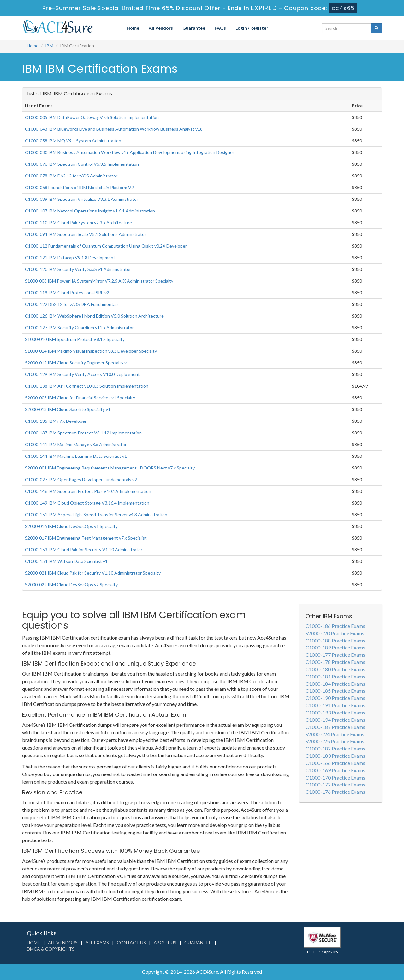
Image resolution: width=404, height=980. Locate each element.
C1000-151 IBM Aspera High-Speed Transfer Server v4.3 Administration (96, 514)
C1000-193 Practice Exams (335, 712)
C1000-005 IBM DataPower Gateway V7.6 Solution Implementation (92, 117)
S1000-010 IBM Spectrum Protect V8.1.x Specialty (75, 339)
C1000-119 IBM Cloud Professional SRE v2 (67, 293)
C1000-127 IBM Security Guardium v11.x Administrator (79, 328)
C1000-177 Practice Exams (335, 655)
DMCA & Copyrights (51, 949)
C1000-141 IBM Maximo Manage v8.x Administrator (76, 444)
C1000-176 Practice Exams (335, 792)
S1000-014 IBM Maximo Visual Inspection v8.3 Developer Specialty (91, 351)
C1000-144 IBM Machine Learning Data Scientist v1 (76, 456)
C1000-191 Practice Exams (335, 705)
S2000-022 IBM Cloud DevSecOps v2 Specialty (71, 585)
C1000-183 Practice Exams (335, 756)
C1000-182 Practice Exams (335, 748)
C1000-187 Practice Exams (335, 727)
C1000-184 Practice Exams (335, 684)
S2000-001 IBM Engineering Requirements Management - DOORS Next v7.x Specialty (110, 468)
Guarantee (194, 28)
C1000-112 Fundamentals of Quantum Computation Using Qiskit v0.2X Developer (106, 246)
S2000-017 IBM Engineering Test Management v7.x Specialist (86, 538)
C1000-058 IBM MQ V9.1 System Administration (73, 141)
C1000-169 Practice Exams (335, 770)
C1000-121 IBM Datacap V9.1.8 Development (70, 257)
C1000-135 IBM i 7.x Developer (56, 421)
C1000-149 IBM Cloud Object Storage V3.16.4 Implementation (87, 503)
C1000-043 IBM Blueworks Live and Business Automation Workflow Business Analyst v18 (114, 129)
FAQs (220, 28)
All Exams (97, 943)
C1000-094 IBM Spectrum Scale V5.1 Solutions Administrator (86, 234)
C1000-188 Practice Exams (335, 640)
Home (133, 28)
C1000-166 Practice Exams (335, 763)
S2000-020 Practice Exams (335, 633)
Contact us (131, 943)
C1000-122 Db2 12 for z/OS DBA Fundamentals (72, 304)
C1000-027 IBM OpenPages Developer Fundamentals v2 (81, 479)
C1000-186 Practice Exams (335, 626)
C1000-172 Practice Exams (335, 784)
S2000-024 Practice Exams (335, 734)
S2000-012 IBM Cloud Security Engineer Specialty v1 (77, 363)
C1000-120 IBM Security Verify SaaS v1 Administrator (78, 269)
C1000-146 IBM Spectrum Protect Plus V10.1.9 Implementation (88, 491)
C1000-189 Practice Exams (335, 647)
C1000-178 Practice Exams (335, 662)
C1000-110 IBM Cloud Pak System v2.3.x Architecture (78, 222)
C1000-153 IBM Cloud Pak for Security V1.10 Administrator (84, 550)
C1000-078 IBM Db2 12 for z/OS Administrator (71, 176)
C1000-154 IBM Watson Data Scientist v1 (66, 561)
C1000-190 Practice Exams (335, 698)
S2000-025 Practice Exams (335, 741)
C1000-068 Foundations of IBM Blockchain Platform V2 (79, 187)
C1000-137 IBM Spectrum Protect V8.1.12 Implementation (83, 433)
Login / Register (252, 28)
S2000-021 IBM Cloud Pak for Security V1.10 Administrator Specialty (93, 573)
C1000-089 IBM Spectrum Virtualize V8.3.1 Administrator (82, 199)
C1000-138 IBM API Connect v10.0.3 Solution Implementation (87, 386)
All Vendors (161, 28)
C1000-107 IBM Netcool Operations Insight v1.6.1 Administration (90, 211)
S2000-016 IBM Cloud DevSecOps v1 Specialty (71, 526)
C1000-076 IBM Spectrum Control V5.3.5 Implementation (82, 164)
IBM (49, 46)
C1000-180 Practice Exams (335, 669)
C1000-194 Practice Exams (335, 720)
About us (165, 943)
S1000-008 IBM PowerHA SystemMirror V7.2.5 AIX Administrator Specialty (99, 281)
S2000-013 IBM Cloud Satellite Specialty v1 (68, 409)
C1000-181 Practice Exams (335, 676)
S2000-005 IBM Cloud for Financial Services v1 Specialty (80, 398)
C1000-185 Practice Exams (335, 691)
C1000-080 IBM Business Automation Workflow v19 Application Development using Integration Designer (130, 152)
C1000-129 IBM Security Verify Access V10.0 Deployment (82, 374)
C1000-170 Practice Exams (335, 777)
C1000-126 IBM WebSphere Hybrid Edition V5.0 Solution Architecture (94, 316)
